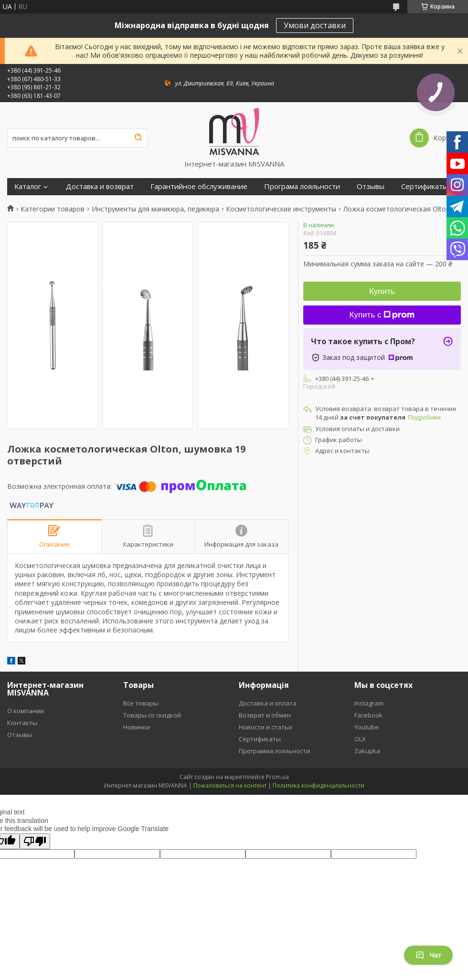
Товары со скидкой (152, 715)
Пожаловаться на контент (230, 785)
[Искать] (138, 138)
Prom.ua (277, 777)
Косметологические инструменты (281, 209)
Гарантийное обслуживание (199, 186)
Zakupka (367, 751)
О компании (26, 711)
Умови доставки (315, 25)
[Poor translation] (35, 841)
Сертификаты (425, 186)
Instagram (369, 703)
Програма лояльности (302, 186)
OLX (360, 739)
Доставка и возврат (100, 186)
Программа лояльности (274, 751)
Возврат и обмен (265, 715)
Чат (428, 955)
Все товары (141, 703)
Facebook (368, 715)
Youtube (367, 727)
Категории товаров (53, 209)
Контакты (22, 723)
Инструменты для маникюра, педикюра (155, 209)
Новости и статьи (266, 727)
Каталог (28, 186)
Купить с (382, 315)
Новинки (137, 727)
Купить (382, 291)
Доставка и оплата (268, 703)
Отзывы (371, 186)
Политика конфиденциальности (319, 785)
